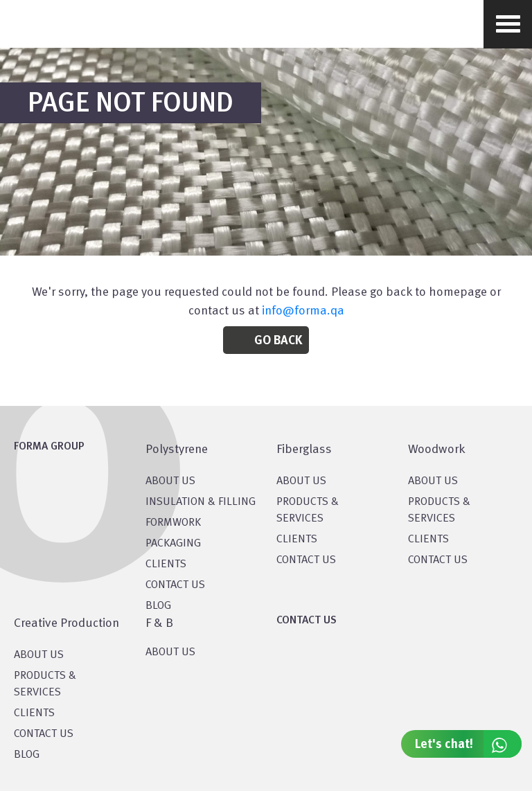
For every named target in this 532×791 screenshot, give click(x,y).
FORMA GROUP (49, 447)
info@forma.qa (303, 311)
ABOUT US (170, 652)
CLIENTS (166, 565)
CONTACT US (175, 585)
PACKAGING (173, 544)
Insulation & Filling (201, 502)
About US (170, 481)
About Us (301, 481)
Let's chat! (468, 744)
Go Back (278, 341)
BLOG (158, 606)
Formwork (173, 523)
